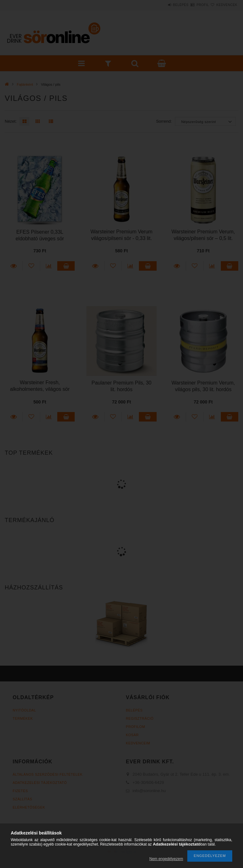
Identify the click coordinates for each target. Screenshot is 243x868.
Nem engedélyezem (166, 859)
